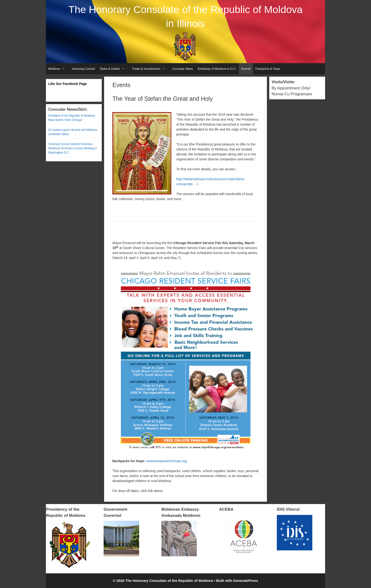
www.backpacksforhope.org (166, 461)
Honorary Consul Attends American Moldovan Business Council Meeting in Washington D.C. (73, 148)
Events (246, 69)
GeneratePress (246, 581)
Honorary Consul (84, 69)
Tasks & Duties (115, 69)
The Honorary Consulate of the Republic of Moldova (185, 9)
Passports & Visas (268, 69)
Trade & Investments (151, 69)
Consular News (182, 69)
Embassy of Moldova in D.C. (217, 69)
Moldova (59, 69)
